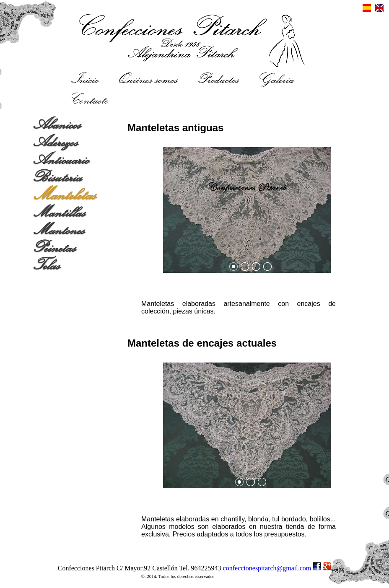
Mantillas (60, 212)
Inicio (85, 78)
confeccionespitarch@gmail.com (267, 568)
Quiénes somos (149, 78)
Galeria (277, 78)
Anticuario (62, 160)
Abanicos (57, 124)
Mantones (59, 230)
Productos (219, 78)
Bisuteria (58, 177)
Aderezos (56, 142)
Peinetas (55, 248)
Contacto (90, 99)
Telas (47, 265)
